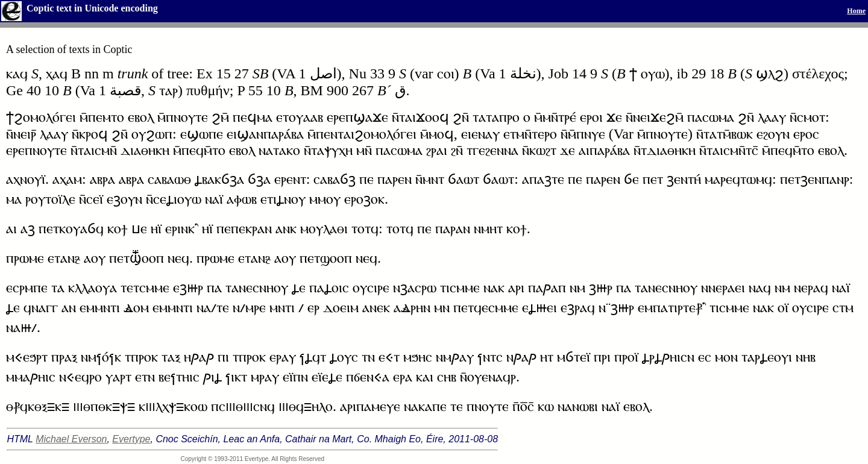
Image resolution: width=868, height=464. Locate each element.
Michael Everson (71, 439)
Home (856, 11)
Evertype (131, 439)
